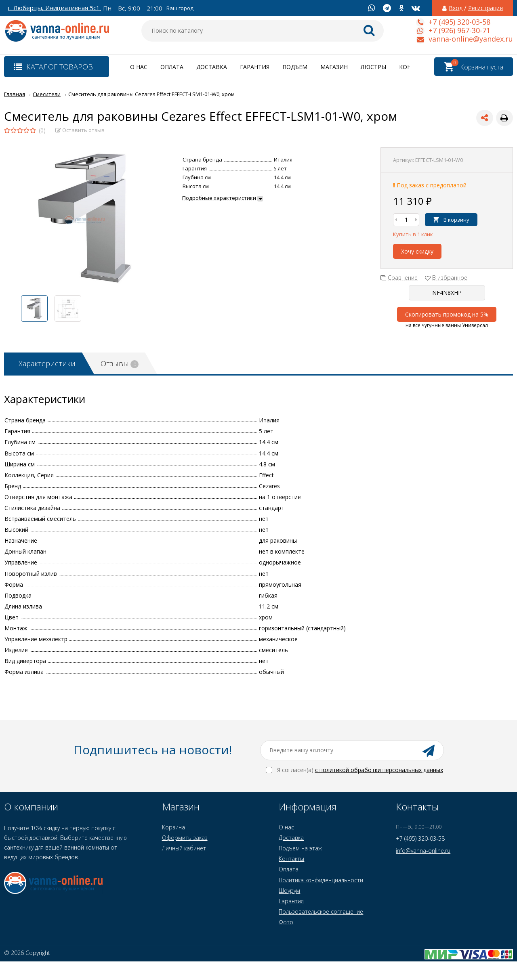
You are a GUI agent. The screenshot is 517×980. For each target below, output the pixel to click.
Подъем (295, 67)
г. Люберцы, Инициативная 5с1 (54, 8)
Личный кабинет (184, 848)
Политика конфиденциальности (321, 880)
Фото (286, 922)
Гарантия (255, 67)
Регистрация (485, 8)
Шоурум (289, 891)
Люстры (373, 67)
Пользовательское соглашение (321, 912)
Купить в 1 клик (413, 234)
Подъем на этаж (300, 848)
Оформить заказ (185, 838)
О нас (139, 67)
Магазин (334, 67)
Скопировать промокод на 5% (447, 314)
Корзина (173, 827)
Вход (456, 8)
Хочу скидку (417, 251)
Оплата (172, 67)
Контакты (291, 859)
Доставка (212, 67)
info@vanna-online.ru (423, 851)
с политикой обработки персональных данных (379, 770)
